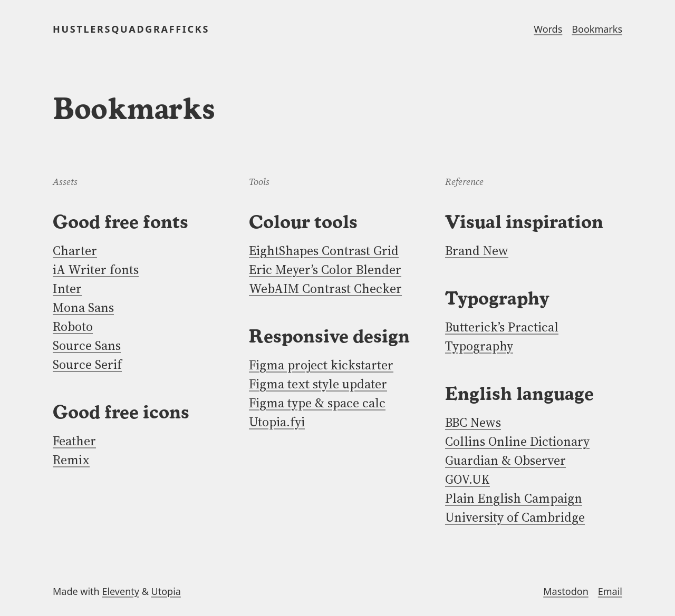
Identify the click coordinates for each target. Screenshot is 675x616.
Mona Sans (83, 307)
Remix (71, 460)
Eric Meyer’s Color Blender (325, 270)
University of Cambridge (515, 517)
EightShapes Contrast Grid (324, 251)
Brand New (477, 251)
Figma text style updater (318, 384)
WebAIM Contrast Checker (325, 289)
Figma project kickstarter (321, 365)
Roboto (73, 326)
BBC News (473, 422)
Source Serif (87, 364)
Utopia (166, 591)
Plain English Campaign (514, 498)
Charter (75, 251)
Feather (74, 441)
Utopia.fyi (277, 422)
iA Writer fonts (96, 270)
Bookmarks (597, 29)
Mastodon (566, 591)
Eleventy (120, 591)
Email (610, 591)
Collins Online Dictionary (517, 441)
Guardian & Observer (505, 460)
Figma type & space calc (317, 403)
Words (548, 29)
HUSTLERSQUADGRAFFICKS (131, 29)
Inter (67, 289)
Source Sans (87, 345)
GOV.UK (467, 479)
